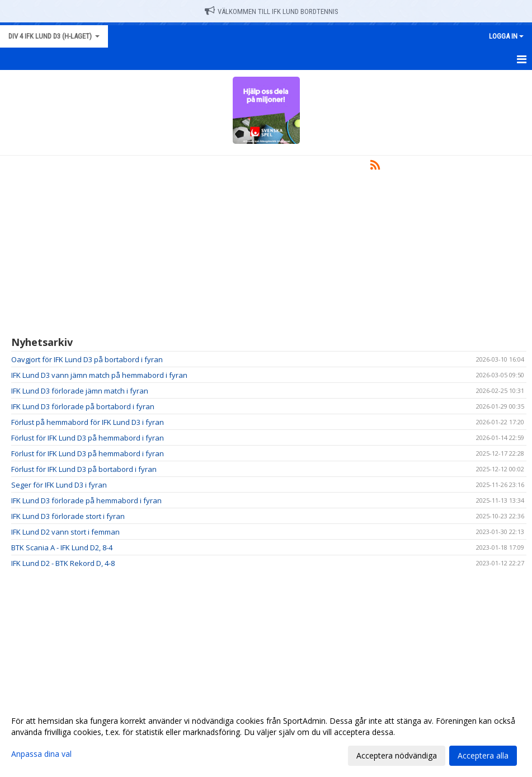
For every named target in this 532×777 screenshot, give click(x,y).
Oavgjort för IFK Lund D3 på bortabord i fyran (87, 359)
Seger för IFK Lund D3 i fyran (59, 485)
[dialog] (266, 738)
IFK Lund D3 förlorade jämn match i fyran (80, 391)
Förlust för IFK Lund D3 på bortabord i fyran (84, 469)
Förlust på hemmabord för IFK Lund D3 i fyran (88, 422)
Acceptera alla (483, 755)
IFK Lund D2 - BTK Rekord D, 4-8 (63, 563)
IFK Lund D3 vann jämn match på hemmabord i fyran (99, 375)
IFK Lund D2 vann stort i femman (65, 532)
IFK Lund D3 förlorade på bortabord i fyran (83, 406)
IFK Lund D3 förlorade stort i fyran (68, 516)
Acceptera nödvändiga (397, 755)
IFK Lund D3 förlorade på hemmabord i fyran (86, 500)
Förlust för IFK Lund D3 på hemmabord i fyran (88, 438)
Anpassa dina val (41, 754)
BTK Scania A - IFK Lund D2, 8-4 (62, 547)
